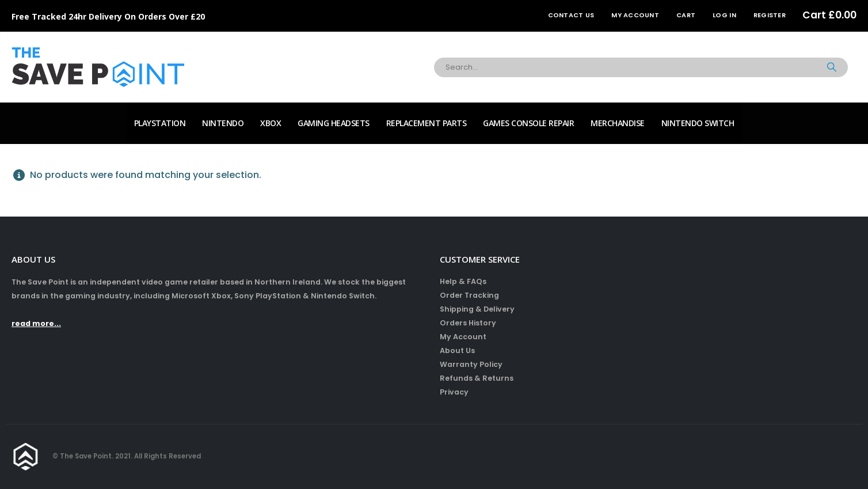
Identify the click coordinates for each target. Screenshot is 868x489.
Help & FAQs (463, 281)
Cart (686, 15)
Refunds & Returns (477, 378)
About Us (457, 350)
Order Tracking (469, 295)
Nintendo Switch (698, 123)
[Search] (832, 67)
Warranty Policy (471, 364)
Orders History (468, 323)
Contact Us (571, 15)
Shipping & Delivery (477, 309)
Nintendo (223, 123)
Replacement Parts (427, 123)
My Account (635, 15)
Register (770, 15)
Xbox (271, 123)
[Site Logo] (98, 67)
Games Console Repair (528, 123)
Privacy (454, 392)
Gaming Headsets (334, 123)
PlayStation (160, 123)
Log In (724, 15)
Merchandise (618, 123)
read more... (36, 323)
